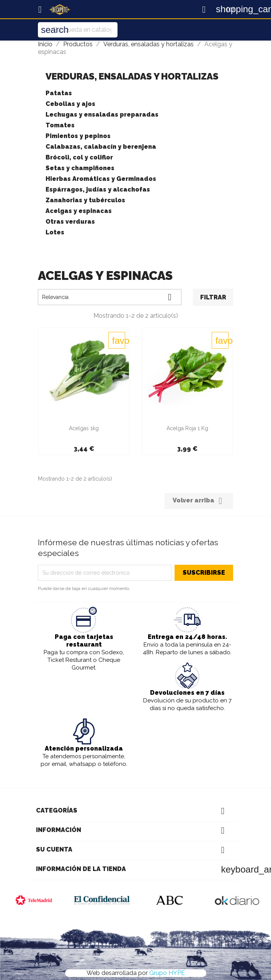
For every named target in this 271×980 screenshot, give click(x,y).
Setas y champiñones (80, 168)
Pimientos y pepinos (78, 136)
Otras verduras (70, 222)
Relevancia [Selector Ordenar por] (110, 297)
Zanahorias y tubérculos (85, 200)
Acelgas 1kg (84, 428)
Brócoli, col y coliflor (79, 157)
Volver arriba (199, 501)
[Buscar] (78, 30)
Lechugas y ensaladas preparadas (102, 115)
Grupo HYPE (167, 973)
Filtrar (213, 297)
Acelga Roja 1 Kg (187, 428)
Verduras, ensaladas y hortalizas (132, 76)
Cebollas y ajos (70, 104)
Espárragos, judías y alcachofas (98, 189)
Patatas (59, 93)
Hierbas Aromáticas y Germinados (101, 179)
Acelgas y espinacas (79, 211)
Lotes (55, 232)
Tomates (60, 125)
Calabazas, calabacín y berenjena (101, 147)
